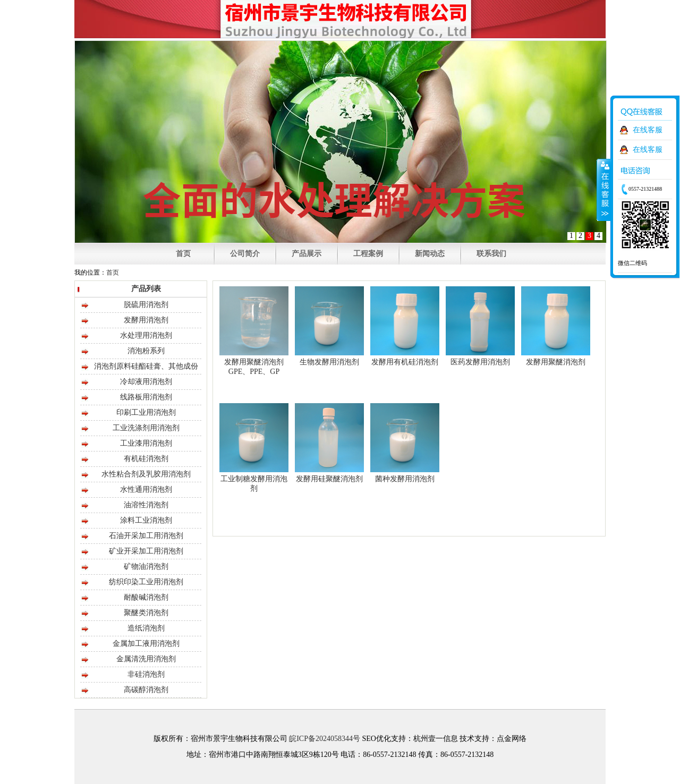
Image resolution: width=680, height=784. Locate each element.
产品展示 (307, 254)
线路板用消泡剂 (146, 397)
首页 (183, 254)
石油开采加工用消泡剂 (146, 536)
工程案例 (368, 254)
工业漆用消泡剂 (146, 443)
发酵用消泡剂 (146, 320)
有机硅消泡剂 (146, 459)
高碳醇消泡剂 (146, 690)
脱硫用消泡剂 (146, 305)
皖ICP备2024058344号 (325, 739)
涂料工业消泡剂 (146, 520)
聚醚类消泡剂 (146, 613)
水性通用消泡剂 (146, 489)
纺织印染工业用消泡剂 (146, 582)
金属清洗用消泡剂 (146, 659)
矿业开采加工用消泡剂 (146, 551)
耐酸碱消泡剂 (146, 597)
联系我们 (491, 254)
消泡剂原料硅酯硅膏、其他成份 (146, 366)
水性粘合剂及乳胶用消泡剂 (146, 474)
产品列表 (146, 289)
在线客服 (648, 130)
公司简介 (245, 254)
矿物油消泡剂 (146, 566)
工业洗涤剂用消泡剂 (146, 428)
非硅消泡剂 (146, 674)
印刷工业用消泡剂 (146, 412)
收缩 (604, 190)
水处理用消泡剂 (146, 335)
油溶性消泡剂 (146, 505)
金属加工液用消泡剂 (146, 644)
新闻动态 (430, 254)
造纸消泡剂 (146, 628)
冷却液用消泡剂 (146, 382)
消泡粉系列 (146, 351)
